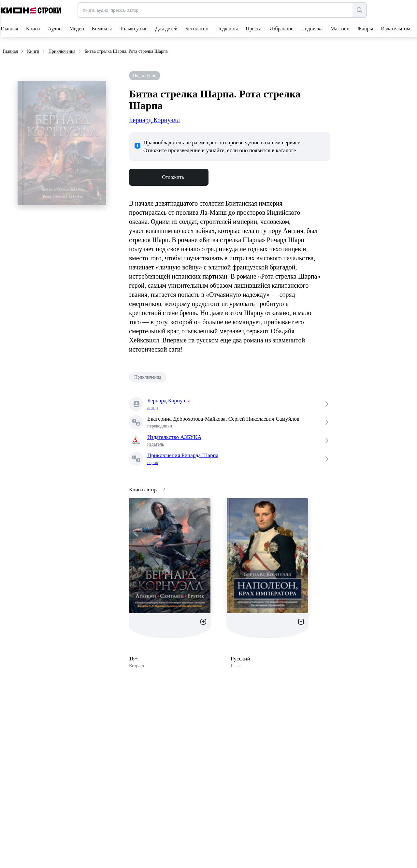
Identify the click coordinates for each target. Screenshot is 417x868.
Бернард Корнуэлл (154, 120)
